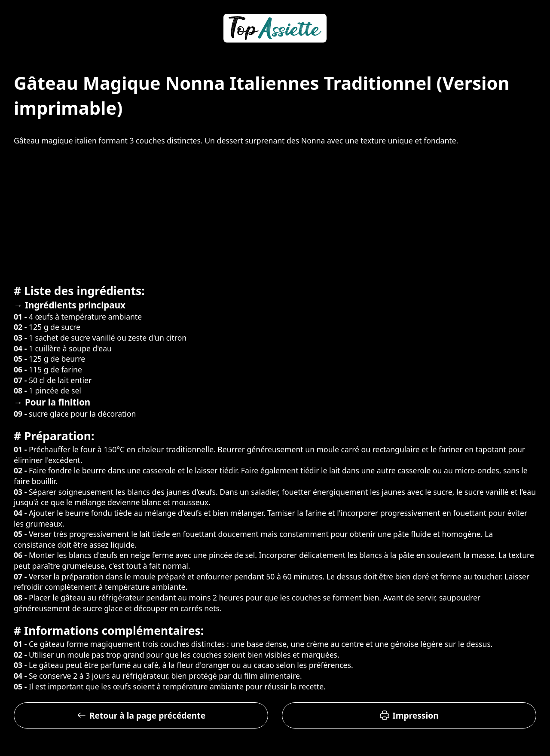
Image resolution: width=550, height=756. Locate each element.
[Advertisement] (275, 213)
